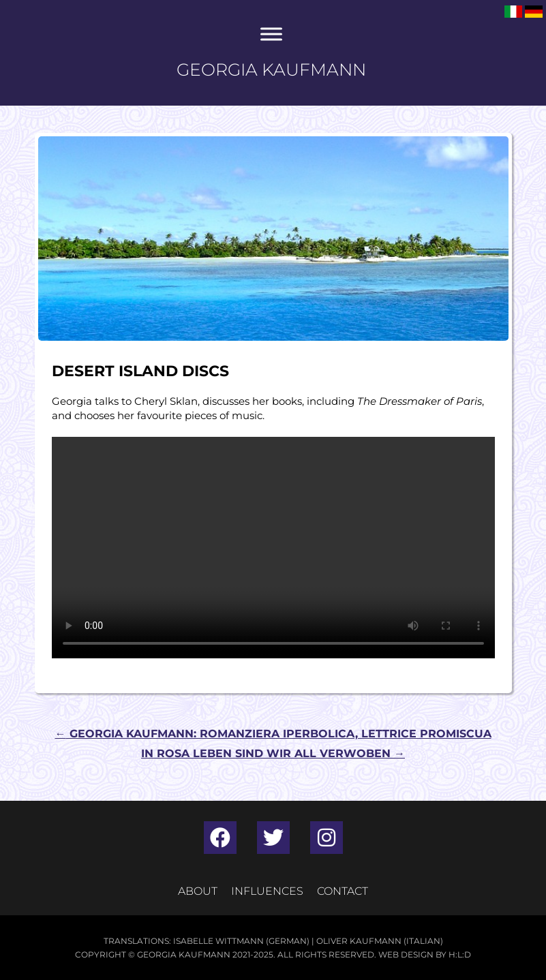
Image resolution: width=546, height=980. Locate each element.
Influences (267, 891)
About (198, 891)
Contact (343, 891)
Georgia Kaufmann (271, 70)
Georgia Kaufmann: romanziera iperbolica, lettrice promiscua (273, 734)
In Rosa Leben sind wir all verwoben (273, 753)
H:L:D (460, 954)
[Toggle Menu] (271, 34)
